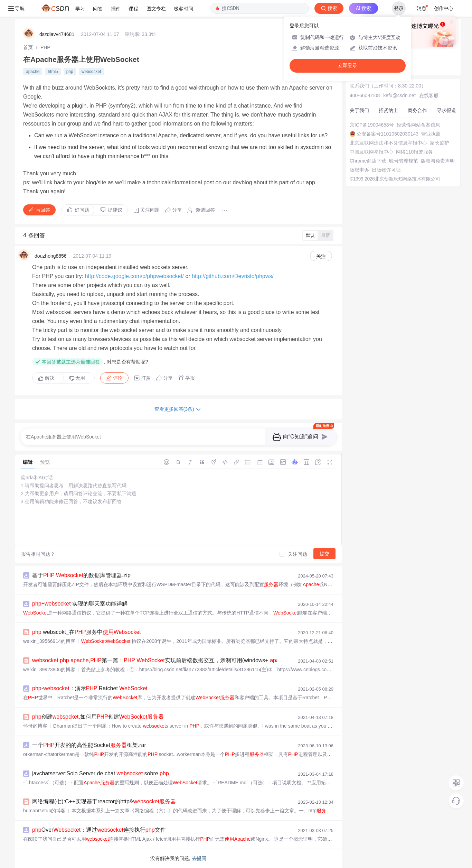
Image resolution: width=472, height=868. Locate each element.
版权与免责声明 (438, 161)
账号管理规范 (404, 161)
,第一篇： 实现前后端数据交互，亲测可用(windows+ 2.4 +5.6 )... (179, 660)
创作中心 (444, 8)
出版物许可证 (386, 170)
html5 (53, 72)
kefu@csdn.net (399, 95)
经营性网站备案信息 (418, 125)
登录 (399, 8)
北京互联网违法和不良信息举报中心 (388, 143)
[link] (28, 47)
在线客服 (429, 95)
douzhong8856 (51, 256)
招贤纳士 (388, 110)
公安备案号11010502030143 (388, 134)
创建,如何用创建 (98, 717)
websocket (91, 72)
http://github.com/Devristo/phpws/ (233, 276)
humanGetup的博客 (44, 811)
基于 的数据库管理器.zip (81, 575)
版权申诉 (359, 170)
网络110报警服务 (414, 152)
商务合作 (417, 110)
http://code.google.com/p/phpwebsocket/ (134, 276)
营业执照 (431, 134)
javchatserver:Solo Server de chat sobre (101, 773)
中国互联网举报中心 (371, 152)
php (70, 72)
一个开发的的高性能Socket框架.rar (89, 745)
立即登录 (348, 66)
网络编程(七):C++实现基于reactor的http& (104, 801)
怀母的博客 (35, 726)
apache (33, 72)
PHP (45, 47)
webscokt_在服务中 (87, 632)
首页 (28, 47)
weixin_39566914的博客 (49, 641)
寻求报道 (446, 110)
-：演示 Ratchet (90, 688)
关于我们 (359, 110)
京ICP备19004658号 (372, 125)
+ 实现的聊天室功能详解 (80, 604)
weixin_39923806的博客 (49, 670)
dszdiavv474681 (57, 34)
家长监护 (440, 143)
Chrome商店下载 (368, 161)
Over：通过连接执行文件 (99, 830)
